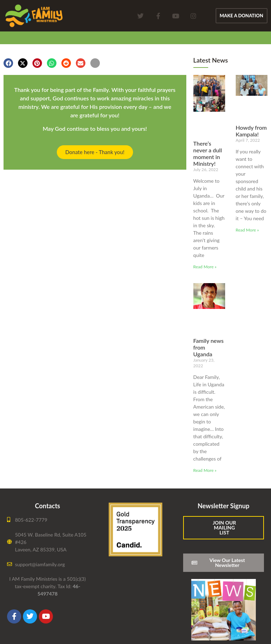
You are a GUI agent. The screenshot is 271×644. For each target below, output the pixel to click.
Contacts (47, 506)
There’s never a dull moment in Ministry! (208, 154)
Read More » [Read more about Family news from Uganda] (205, 470)
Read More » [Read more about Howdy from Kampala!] (247, 230)
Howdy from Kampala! (251, 131)
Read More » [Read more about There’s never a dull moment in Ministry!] (205, 267)
